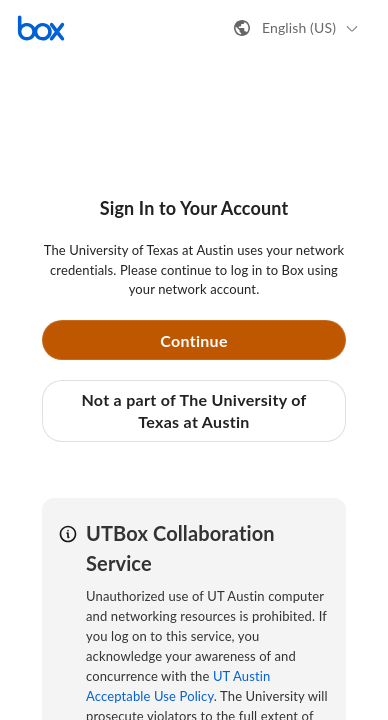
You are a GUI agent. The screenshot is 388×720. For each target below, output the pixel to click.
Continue (194, 340)
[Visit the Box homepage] (41, 28)
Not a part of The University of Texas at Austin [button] (193, 410)
